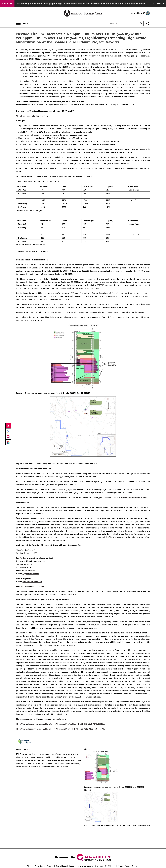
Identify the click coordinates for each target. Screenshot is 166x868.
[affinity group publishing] (8, 437)
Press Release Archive (44, 866)
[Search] (123, 23)
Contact (136, 866)
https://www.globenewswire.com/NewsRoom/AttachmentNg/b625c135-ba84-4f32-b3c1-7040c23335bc (61, 724)
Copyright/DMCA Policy (105, 866)
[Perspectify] (8, 431)
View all (161, 3)
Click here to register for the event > (33, 116)
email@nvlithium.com (32, 582)
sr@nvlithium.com (31, 574)
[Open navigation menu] (22, 23)
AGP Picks (7, 4)
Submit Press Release (65, 866)
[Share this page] (148, 23)
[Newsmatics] (8, 442)
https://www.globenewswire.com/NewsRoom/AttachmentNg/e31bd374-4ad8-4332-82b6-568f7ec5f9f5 (61, 729)
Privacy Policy (124, 866)
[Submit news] (8, 426)
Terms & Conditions (85, 866)
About (30, 866)
